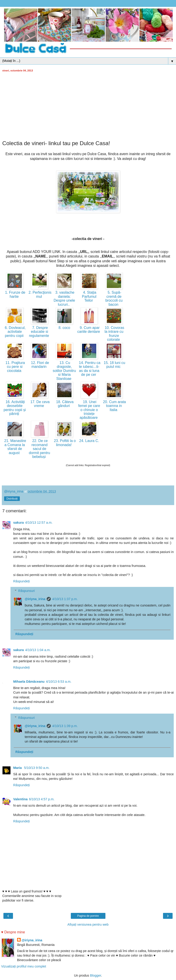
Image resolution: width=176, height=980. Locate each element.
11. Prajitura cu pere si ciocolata (15, 367)
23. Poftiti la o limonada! (64, 443)
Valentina (20, 799)
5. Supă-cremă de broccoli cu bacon (114, 298)
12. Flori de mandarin (40, 365)
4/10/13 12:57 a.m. (39, 523)
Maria (18, 768)
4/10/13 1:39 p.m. (65, 726)
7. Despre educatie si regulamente (39, 332)
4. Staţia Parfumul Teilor (89, 296)
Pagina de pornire (88, 916)
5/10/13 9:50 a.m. (37, 768)
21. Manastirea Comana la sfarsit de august (15, 447)
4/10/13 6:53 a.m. (59, 682)
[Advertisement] (88, 106)
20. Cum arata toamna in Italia (114, 406)
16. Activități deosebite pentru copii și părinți (15, 408)
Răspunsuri (27, 591)
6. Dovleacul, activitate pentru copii (15, 332)
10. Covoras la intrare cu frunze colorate (114, 334)
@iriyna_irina (35, 599)
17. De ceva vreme (40, 404)
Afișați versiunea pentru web (88, 924)
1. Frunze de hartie (15, 294)
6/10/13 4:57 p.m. (42, 799)
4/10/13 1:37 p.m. (65, 599)
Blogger (96, 975)
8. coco (64, 328)
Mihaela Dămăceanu (29, 682)
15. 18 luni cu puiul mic (114, 365)
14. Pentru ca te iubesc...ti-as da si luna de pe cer (89, 369)
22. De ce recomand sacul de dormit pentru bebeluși (40, 449)
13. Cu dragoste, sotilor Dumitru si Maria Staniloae (64, 371)
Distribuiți (12, 499)
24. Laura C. (89, 441)
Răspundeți (22, 581)
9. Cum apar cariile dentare (89, 330)
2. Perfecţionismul (40, 294)
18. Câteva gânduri (64, 404)
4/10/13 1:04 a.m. (38, 650)
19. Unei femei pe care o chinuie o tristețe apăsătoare (89, 410)
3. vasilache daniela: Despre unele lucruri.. (64, 298)
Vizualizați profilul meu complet (24, 966)
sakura (18, 523)
